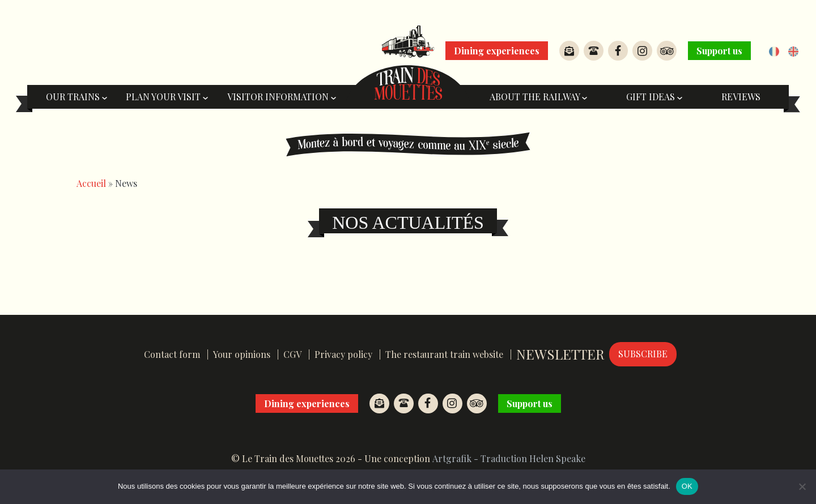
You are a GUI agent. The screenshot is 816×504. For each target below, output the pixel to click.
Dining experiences (497, 51)
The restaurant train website (444, 354)
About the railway (538, 97)
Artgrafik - (455, 458)
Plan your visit (167, 97)
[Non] (802, 486)
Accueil (91, 183)
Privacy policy (343, 354)
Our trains (76, 97)
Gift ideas (654, 97)
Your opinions (242, 354)
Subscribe (643, 354)
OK (687, 486)
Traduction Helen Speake (533, 458)
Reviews (741, 97)
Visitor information (282, 97)
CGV (292, 354)
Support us (719, 51)
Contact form (172, 354)
